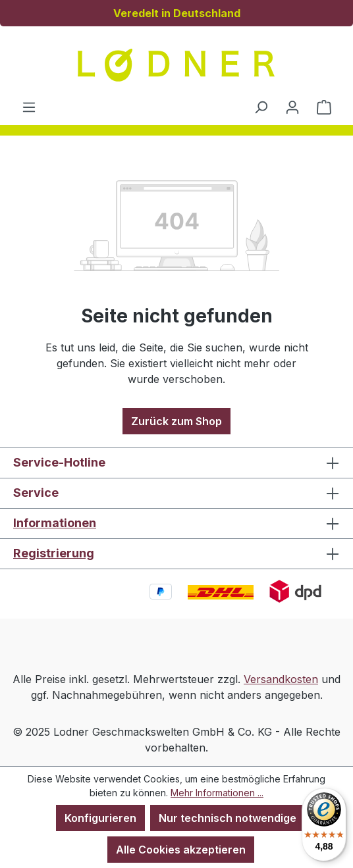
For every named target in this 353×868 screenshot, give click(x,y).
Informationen (55, 523)
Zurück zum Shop (176, 421)
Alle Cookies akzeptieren (181, 850)
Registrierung (54, 553)
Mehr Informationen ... (217, 793)
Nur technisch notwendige (228, 818)
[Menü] (29, 107)
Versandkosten (281, 679)
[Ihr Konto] (292, 107)
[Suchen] (261, 107)
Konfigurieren (100, 818)
